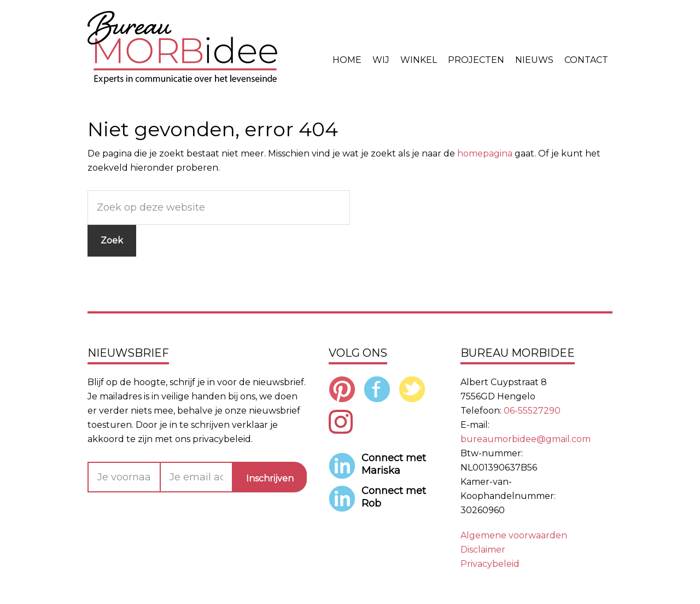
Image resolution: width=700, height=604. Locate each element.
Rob (371, 503)
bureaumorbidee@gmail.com (526, 439)
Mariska (381, 471)
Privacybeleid (490, 564)
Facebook (377, 389)
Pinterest (342, 389)
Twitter (412, 389)
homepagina (485, 153)
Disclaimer (483, 550)
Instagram (342, 422)
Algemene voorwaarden (514, 535)
